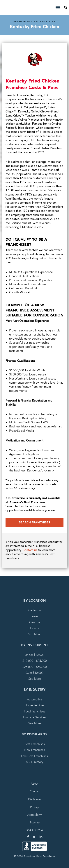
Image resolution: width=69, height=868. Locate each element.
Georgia (34, 622)
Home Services (34, 705)
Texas (34, 616)
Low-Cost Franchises (34, 756)
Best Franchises (35, 744)
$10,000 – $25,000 (35, 661)
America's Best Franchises (13, 8)
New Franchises (35, 750)
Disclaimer (35, 799)
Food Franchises (35, 712)
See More (35, 634)
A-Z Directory (35, 762)
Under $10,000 (35, 655)
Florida (34, 628)
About (34, 784)
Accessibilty (34, 815)
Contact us (30, 550)
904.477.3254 (35, 830)
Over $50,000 (34, 673)
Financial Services (35, 717)
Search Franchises (34, 523)
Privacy (34, 807)
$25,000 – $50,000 (35, 667)
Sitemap (34, 823)
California (34, 610)
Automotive (34, 700)
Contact (34, 791)
